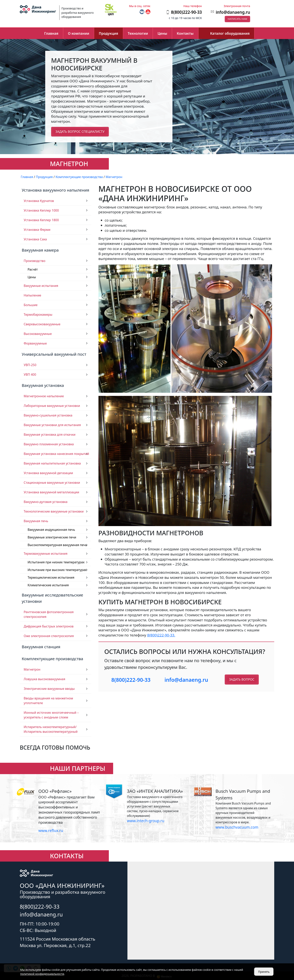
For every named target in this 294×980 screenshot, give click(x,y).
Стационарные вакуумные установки (52, 483)
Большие (31, 305)
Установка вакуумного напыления (55, 190)
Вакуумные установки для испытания (52, 425)
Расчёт (33, 269)
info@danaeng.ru (233, 12)
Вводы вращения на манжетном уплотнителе (48, 701)
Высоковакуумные (38, 334)
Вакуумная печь (36, 521)
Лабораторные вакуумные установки (52, 406)
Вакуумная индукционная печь (51, 530)
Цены (162, 33)
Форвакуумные (35, 343)
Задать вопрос (242, 679)
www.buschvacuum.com (237, 827)
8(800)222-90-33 (131, 680)
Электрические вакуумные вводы (49, 689)
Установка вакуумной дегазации (48, 473)
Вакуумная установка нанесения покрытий (56, 454)
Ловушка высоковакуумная (44, 679)
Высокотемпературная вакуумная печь (57, 545)
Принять (264, 972)
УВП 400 (30, 375)
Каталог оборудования (230, 33)
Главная (51, 33)
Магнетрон (32, 669)
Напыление (32, 295)
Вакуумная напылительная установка (52, 463)
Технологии (138, 33)
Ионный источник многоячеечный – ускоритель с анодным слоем (51, 715)
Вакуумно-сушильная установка (48, 415)
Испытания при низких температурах (56, 562)
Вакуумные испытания (41, 286)
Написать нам (237, 19)
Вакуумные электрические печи (52, 537)
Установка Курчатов (39, 201)
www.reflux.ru (51, 830)
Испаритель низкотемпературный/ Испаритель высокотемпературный (51, 729)
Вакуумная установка (43, 385)
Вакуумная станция (41, 647)
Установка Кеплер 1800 (41, 220)
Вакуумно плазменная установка (49, 444)
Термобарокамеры (38, 315)
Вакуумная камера (40, 250)
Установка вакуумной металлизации (51, 492)
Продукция (109, 33)
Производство (35, 261)
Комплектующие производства (52, 659)
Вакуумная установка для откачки (50, 435)
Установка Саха (35, 239)
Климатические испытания (48, 585)
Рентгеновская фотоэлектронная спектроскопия (49, 614)
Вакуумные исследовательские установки (52, 598)
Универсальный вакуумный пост (54, 354)
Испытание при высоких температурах (57, 570)
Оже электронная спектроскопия (49, 636)
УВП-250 (30, 365)
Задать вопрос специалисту (80, 132)
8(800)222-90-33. (161, 635)
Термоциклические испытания (51, 577)
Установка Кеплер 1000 (41, 210)
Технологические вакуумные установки (54, 511)
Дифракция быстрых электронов (49, 626)
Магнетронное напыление (44, 396)
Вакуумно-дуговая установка (46, 502)
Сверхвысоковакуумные (42, 324)
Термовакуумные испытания (46, 554)
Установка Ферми (37, 230)
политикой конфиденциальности (42, 974)
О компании (79, 33)
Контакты (185, 33)
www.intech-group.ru (146, 821)
